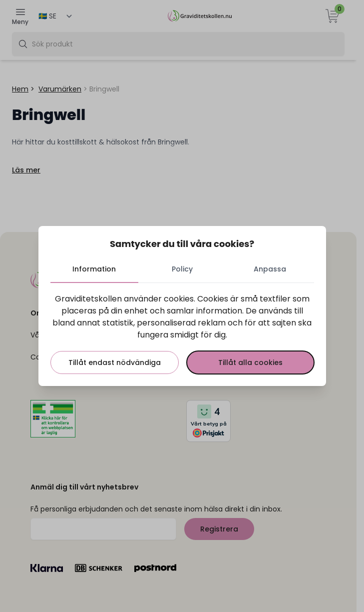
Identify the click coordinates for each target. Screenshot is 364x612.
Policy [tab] (182, 269)
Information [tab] (94, 269)
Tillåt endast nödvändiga (115, 362)
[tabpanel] (182, 333)
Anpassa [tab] (270, 269)
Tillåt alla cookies (250, 362)
